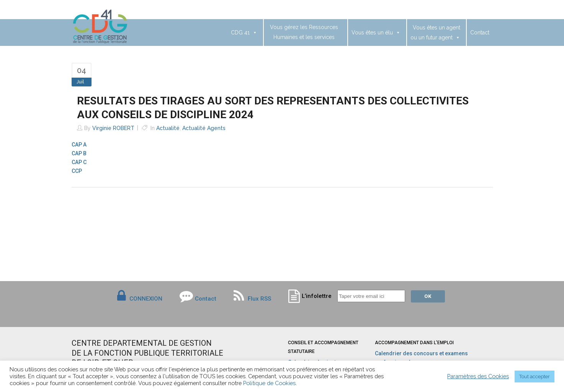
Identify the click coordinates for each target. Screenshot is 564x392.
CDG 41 (244, 33)
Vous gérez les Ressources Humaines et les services (304, 32)
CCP (77, 171)
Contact (480, 33)
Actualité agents (204, 128)
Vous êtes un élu (376, 33)
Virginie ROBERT (113, 128)
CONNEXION (146, 299)
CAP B (79, 153)
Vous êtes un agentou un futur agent (435, 33)
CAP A (79, 145)
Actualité (168, 128)
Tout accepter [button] (535, 377)
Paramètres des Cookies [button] (478, 376)
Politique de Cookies (269, 383)
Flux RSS (252, 299)
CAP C (79, 162)
